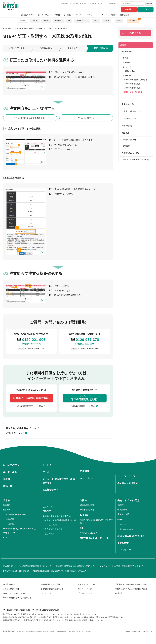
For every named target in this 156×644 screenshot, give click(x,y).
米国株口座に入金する (19, 48)
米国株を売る (74, 48)
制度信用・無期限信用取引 (16, 514)
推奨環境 (119, 593)
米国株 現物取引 (128, 51)
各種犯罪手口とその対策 (50, 584)
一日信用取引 (11, 524)
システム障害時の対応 (12, 589)
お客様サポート (127, 15)
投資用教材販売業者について (52, 589)
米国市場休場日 (128, 126)
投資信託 (58, 21)
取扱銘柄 (126, 62)
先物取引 (121, 505)
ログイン (146, 9)
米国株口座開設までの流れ (83, 406)
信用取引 (7, 510)
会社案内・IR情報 (97, 3)
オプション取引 (124, 514)
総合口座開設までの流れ (54, 529)
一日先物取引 (123, 510)
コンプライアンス (85, 589)
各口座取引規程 (9, 584)
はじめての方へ (28, 15)
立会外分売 (48, 507)
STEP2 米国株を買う (132, 84)
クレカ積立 (133, 21)
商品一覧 (22, 21)
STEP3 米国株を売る (132, 88)
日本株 (35, 21)
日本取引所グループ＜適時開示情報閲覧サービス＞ (27, 566)
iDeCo (107, 21)
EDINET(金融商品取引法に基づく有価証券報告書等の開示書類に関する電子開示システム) (45, 571)
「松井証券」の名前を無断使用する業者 (131, 584)
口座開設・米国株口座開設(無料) (31, 398)
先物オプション (82, 21)
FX (69, 21)
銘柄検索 (149, 3)
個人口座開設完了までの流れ (30, 406)
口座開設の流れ (129, 71)
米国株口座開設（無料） (85, 398)
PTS (5, 537)
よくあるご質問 (79, 3)
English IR (114, 3)
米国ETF (127, 146)
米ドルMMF (123, 543)
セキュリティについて (87, 584)
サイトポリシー (47, 593)
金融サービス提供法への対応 (15, 593)
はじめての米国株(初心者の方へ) (136, 160)
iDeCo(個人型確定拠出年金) (131, 536)
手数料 (57, 15)
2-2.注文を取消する (86, 118)
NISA (96, 21)
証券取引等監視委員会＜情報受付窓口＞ (75, 566)
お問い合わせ (64, 3)
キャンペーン (93, 15)
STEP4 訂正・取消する (133, 92)
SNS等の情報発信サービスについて (17, 598)
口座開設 (129, 9)
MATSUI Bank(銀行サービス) (95, 538)
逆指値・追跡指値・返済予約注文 (58, 516)
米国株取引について (15, 433)
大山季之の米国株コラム (132, 111)
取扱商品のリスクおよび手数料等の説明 (131, 589)
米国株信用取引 (87, 510)
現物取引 (7, 505)
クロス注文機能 (50, 525)
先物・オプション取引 (129, 501)
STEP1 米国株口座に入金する (136, 80)
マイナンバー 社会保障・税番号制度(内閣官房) (121, 566)
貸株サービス (9, 533)
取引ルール (127, 67)
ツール (79, 15)
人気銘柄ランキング (130, 119)
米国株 (46, 21)
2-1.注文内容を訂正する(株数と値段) (30, 118)
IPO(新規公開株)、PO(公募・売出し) (20, 529)
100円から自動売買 (89, 533)
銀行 (119, 21)
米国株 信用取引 (130, 140)
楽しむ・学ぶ (43, 15)
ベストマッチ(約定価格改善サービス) (59, 520)
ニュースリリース (126, 476)
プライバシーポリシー (87, 593)
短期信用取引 (11, 519)
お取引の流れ (49, 534)
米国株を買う (46, 48)
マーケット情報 (108, 15)
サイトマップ (124, 550)
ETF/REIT (47, 511)
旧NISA (123, 524)
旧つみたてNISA (126, 529)
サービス (67, 15)
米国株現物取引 (87, 505)
